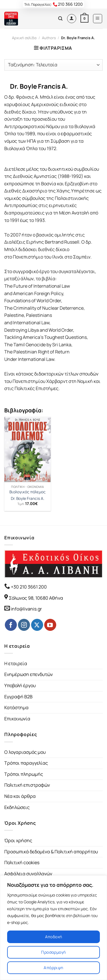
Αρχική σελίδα (24, 38)
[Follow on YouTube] (50, 625)
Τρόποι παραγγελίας (26, 763)
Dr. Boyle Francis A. (28, 499)
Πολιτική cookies (22, 862)
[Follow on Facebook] (11, 625)
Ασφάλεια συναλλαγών (28, 874)
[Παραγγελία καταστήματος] (53, 65)
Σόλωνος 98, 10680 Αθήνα (36, 598)
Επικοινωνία (17, 719)
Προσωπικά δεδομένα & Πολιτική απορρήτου (51, 852)
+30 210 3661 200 (28, 587)
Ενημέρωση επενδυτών (29, 674)
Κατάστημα (16, 707)
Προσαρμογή (53, 952)
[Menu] (98, 19)
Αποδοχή (54, 937)
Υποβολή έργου (20, 685)
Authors (49, 38)
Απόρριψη (53, 968)
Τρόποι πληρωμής (24, 774)
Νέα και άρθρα (20, 796)
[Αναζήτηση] (60, 19)
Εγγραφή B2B (18, 697)
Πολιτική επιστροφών (27, 785)
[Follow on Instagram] (24, 625)
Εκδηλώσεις (17, 807)
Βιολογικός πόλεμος (28, 492)
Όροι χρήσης (18, 840)
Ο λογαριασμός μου (25, 752)
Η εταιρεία (16, 663)
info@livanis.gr (26, 609)
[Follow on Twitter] (37, 625)
